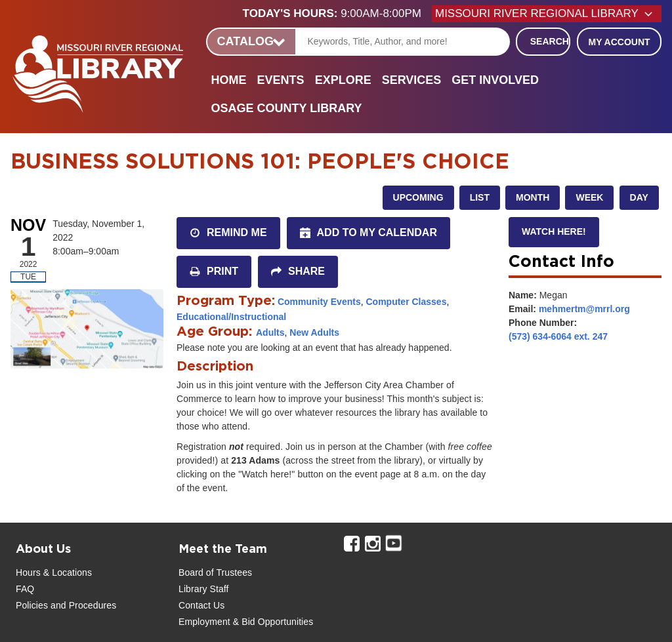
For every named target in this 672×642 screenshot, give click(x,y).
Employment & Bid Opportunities (246, 622)
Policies (32, 605)
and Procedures (82, 605)
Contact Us (201, 605)
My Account (619, 42)
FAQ (25, 589)
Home (229, 80)
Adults (270, 332)
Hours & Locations (54, 572)
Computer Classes (406, 302)
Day (639, 197)
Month (533, 197)
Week (589, 197)
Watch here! (554, 231)
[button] (337, 14)
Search (550, 41)
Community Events (319, 302)
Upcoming (418, 197)
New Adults (314, 332)
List (480, 197)
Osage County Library (287, 108)
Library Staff (204, 589)
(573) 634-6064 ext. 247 (558, 336)
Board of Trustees (215, 572)
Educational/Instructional (231, 317)
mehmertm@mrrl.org (584, 309)
